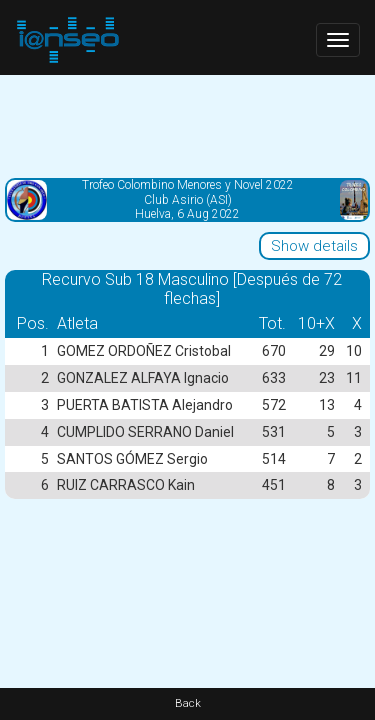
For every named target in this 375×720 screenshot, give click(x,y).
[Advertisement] (187, 125)
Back (188, 703)
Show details (314, 246)
